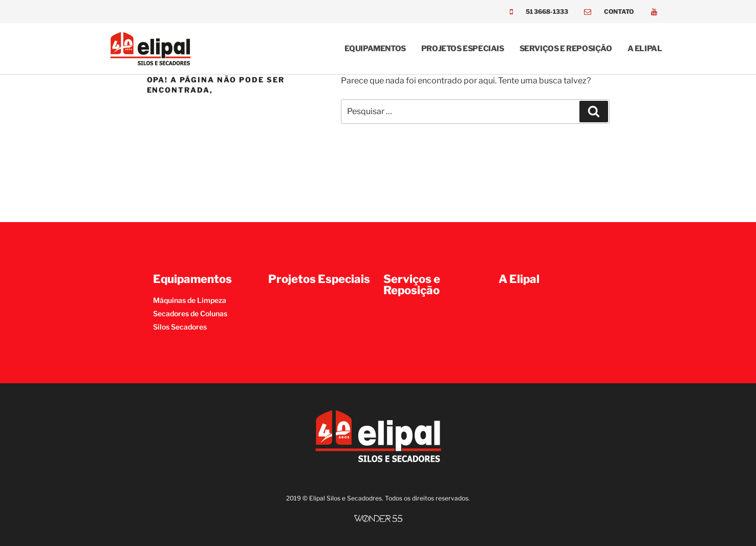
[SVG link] (378, 519)
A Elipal (645, 49)
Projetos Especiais (463, 49)
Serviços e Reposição (566, 49)
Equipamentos (375, 49)
